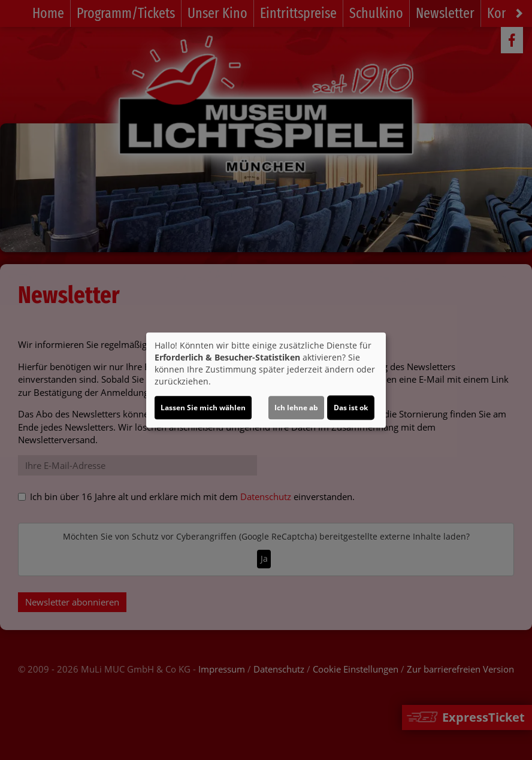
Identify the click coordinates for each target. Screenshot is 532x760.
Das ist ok (351, 408)
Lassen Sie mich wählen (203, 408)
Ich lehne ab (296, 408)
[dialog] (266, 380)
